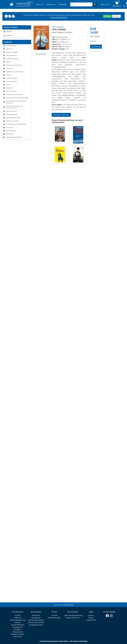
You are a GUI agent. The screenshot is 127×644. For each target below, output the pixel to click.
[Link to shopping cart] (117, 4)
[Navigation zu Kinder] (17, 85)
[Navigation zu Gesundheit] (17, 69)
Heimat (39, 4)
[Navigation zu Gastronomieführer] (17, 82)
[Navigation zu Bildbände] (17, 88)
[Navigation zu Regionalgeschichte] (17, 115)
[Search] (95, 4)
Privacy (91, 618)
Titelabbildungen (54, 618)
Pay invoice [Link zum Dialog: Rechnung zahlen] (18, 637)
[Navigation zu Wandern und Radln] (17, 52)
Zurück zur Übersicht (61, 115)
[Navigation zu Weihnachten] (17, 134)
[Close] (107, 16)
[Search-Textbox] (81, 4)
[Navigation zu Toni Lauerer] (17, 128)
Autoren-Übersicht (73, 618)
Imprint (91, 615)
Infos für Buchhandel (36, 622)
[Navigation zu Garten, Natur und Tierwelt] (17, 65)
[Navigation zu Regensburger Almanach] (17, 118)
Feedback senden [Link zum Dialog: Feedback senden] (18, 634)
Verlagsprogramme (36, 625)
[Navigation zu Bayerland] (17, 49)
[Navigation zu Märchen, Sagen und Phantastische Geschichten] (17, 102)
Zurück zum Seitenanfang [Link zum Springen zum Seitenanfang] (63, 605)
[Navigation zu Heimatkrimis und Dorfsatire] (17, 95)
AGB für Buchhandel (36, 620)
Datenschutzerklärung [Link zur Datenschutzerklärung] (59, 17)
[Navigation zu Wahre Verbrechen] (17, 111)
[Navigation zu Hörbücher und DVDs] (17, 121)
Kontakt (18, 615)
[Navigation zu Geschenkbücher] (17, 131)
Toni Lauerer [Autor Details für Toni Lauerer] (58, 27)
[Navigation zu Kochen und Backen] (17, 78)
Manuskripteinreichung (74, 615)
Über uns (104, 4)
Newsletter (63, 4)
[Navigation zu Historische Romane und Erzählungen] (17, 98)
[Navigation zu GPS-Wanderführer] (17, 55)
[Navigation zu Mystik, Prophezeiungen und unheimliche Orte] (17, 107)
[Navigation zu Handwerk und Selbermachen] (17, 72)
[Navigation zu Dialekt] (17, 62)
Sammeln (50, 4)
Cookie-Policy (91, 620)
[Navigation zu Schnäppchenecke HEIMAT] (17, 137)
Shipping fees (18, 632)
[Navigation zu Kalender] (17, 75)
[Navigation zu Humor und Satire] (17, 91)
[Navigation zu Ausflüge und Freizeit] (17, 59)
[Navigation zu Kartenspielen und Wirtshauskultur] (17, 124)
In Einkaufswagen (96, 47)
